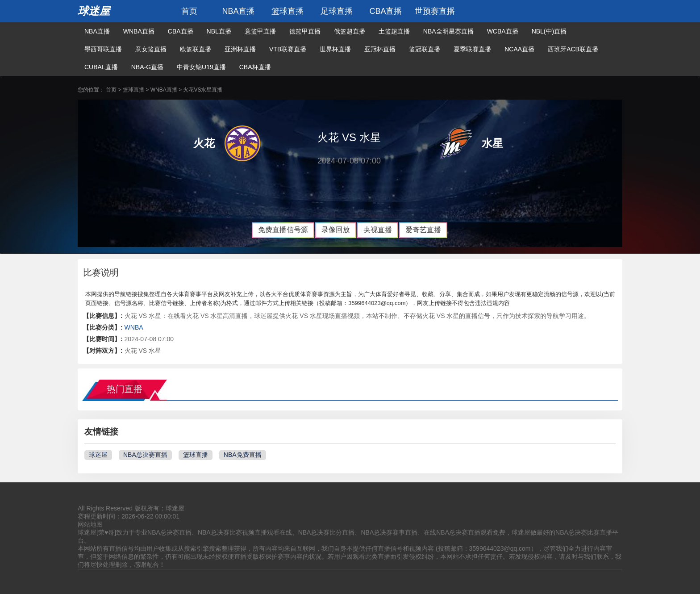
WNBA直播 (139, 31)
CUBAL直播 (101, 67)
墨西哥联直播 (103, 49)
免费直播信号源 (283, 230)
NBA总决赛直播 (145, 455)
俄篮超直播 (350, 31)
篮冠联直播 (425, 49)
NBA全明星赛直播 (448, 31)
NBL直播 (219, 31)
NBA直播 (238, 11)
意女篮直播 (151, 49)
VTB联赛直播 (288, 49)
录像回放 (336, 230)
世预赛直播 (435, 11)
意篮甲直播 (260, 31)
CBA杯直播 (255, 67)
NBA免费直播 (243, 455)
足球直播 (337, 11)
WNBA (134, 327)
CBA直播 (385, 11)
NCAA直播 (519, 49)
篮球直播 (287, 11)
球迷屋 (94, 11)
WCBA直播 (503, 31)
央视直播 (378, 230)
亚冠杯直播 (380, 49)
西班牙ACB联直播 (573, 49)
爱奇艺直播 (423, 230)
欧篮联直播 (196, 49)
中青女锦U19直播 (201, 67)
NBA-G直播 (147, 67)
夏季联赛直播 (472, 49)
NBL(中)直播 (549, 31)
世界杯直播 (335, 49)
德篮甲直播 (305, 31)
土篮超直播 (394, 31)
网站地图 (90, 524)
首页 (189, 11)
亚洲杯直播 (240, 49)
